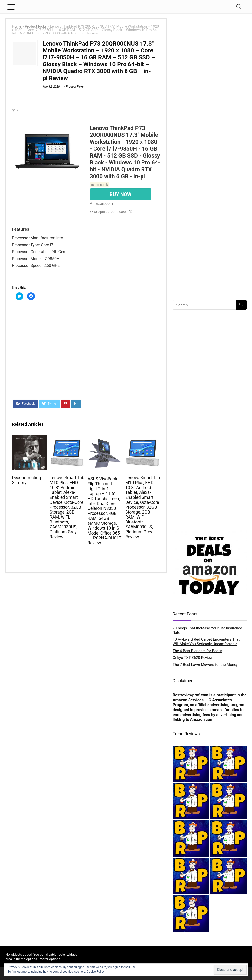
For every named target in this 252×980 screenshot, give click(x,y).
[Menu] (11, 7)
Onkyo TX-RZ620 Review (193, 658)
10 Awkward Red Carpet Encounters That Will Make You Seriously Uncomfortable (206, 642)
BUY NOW (121, 194)
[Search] (239, 7)
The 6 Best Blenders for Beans (197, 651)
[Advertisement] (86, 353)
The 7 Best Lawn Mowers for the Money (205, 665)
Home (17, 26)
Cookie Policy (96, 972)
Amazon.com (202, 720)
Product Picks (36, 26)
